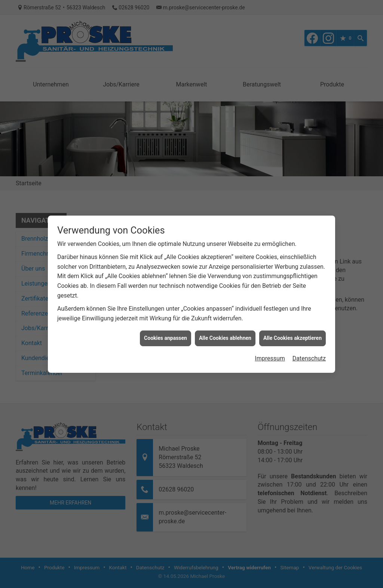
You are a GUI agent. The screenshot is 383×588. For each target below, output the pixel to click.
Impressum (270, 354)
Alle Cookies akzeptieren (292, 334)
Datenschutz (309, 354)
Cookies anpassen (166, 334)
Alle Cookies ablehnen (225, 334)
